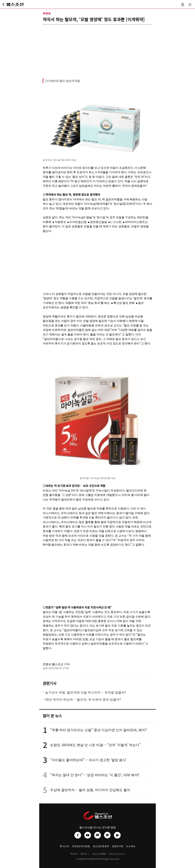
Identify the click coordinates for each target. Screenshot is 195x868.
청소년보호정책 (101, 846)
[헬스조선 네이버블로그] (97, 835)
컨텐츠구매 (118, 846)
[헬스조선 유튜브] (88, 835)
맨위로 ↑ (85, 854)
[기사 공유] (183, 4)
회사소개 (64, 846)
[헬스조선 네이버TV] (117, 835)
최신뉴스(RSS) (99, 854)
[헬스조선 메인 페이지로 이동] (15, 4)
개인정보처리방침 (81, 846)
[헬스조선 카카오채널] (107, 835)
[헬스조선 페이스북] (78, 835)
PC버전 (74, 854)
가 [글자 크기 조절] (190, 4)
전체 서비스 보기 (117, 854)
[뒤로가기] (3, 4)
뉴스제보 (131, 846)
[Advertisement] (97, 49)
